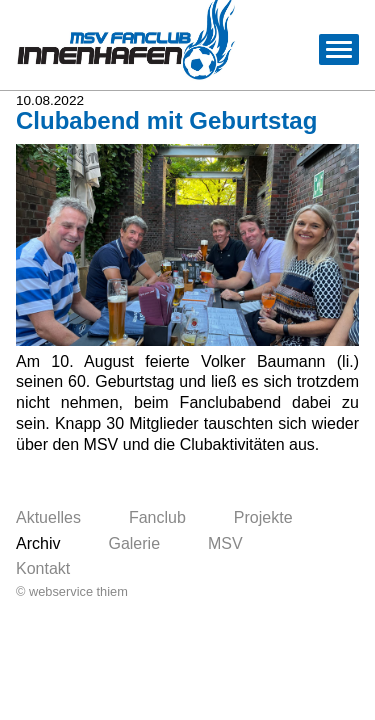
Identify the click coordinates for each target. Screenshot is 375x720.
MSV (225, 543)
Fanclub (157, 517)
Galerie (134, 543)
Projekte (263, 517)
